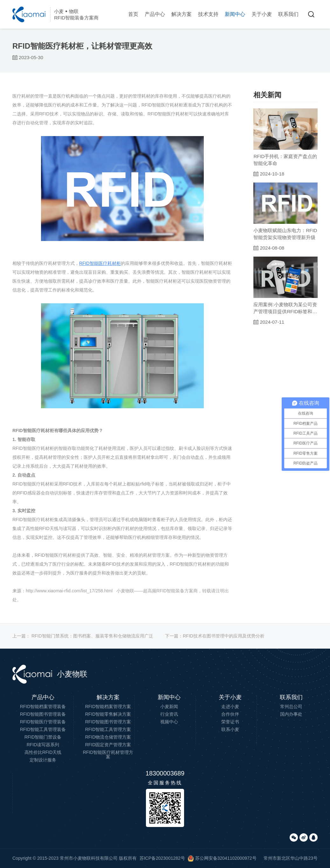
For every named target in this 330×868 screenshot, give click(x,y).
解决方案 (182, 14)
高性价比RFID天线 (43, 752)
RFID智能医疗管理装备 (43, 722)
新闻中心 (235, 14)
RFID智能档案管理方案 (108, 706)
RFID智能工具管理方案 (108, 729)
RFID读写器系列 (43, 745)
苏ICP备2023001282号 (162, 858)
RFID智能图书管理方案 (108, 722)
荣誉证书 (230, 722)
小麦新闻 (169, 706)
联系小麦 (230, 729)
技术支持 (208, 14)
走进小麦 (230, 706)
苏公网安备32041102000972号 (222, 858)
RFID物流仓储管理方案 (108, 737)
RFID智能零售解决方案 (108, 714)
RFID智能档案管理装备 (43, 706)
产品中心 (155, 14)
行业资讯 (169, 714)
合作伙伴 (230, 714)
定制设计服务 (43, 760)
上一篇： (83, 636)
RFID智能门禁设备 (43, 737)
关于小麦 (262, 14)
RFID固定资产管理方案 (108, 745)
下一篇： (215, 636)
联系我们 (288, 14)
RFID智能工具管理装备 (43, 729)
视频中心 (169, 722)
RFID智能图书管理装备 (43, 714)
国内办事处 (291, 714)
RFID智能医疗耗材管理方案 (108, 754)
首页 (133, 14)
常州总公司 (291, 706)
